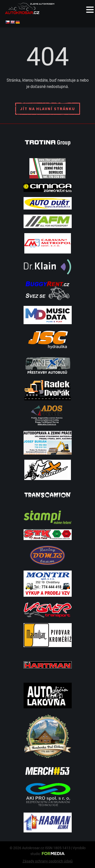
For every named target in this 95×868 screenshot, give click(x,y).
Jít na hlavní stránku (48, 109)
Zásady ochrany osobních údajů (48, 861)
